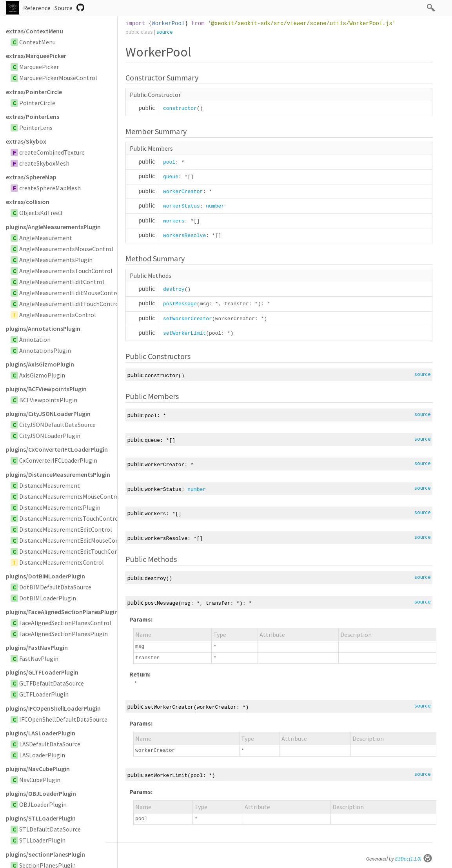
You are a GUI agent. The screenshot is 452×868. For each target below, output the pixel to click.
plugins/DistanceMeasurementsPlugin (58, 474)
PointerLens (36, 128)
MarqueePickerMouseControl (58, 78)
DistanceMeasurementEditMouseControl (74, 540)
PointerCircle (37, 103)
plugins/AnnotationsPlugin (43, 328)
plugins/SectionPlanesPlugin (45, 854)
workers (174, 221)
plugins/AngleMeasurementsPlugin (53, 227)
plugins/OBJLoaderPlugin (41, 793)
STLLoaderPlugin (42, 840)
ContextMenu (37, 42)
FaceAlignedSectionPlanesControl (65, 623)
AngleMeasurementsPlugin (56, 260)
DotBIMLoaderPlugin (48, 598)
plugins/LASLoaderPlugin (41, 733)
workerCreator (183, 192)
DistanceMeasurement (50, 485)
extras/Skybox (26, 141)
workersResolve (184, 236)
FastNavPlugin (39, 658)
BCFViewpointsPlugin (48, 400)
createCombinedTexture (52, 152)
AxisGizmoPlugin (42, 375)
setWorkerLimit (184, 333)
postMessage (180, 304)
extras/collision (28, 202)
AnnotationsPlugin (45, 350)
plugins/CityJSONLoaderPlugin (48, 414)
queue (171, 177)
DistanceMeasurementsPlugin (60, 507)
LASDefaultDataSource (50, 744)
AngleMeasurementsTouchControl (66, 271)
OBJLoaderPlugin (43, 804)
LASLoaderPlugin (42, 755)
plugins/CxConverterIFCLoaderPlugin (57, 449)
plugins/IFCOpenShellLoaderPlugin (53, 708)
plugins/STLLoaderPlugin (41, 818)
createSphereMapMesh (50, 188)
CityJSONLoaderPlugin (50, 436)
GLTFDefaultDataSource (52, 683)
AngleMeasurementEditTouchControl (70, 304)
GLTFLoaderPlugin (44, 694)
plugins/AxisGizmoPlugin (40, 364)
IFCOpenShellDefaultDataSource (63, 719)
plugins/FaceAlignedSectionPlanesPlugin (62, 612)
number (215, 206)
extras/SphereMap (31, 177)
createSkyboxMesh (44, 163)
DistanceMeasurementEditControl (66, 529)
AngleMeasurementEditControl (62, 282)
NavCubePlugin (40, 780)
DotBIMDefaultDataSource (55, 587)
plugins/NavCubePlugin (38, 769)
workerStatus (182, 206)
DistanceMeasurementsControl (62, 562)
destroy (174, 289)
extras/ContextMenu (34, 31)
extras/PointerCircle (34, 92)
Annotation (35, 339)
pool (169, 162)
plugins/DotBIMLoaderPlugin (45, 576)
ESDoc (414, 859)
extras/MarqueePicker (36, 56)
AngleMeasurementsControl (58, 315)
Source (64, 8)
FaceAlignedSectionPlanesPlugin (64, 634)
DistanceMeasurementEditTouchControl (74, 551)
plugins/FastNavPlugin (37, 647)
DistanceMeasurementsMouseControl (70, 496)
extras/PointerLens (33, 117)
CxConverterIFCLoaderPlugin (58, 460)
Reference (37, 8)
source (165, 32)
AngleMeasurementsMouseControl (66, 249)
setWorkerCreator (188, 319)
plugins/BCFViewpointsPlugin (46, 389)
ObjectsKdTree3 (41, 213)
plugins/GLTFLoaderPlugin (42, 672)
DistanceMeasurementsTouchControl (70, 518)
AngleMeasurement (46, 238)
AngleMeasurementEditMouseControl (70, 293)
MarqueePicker (39, 67)
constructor (180, 108)
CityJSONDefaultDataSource (57, 425)
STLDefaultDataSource (50, 829)
